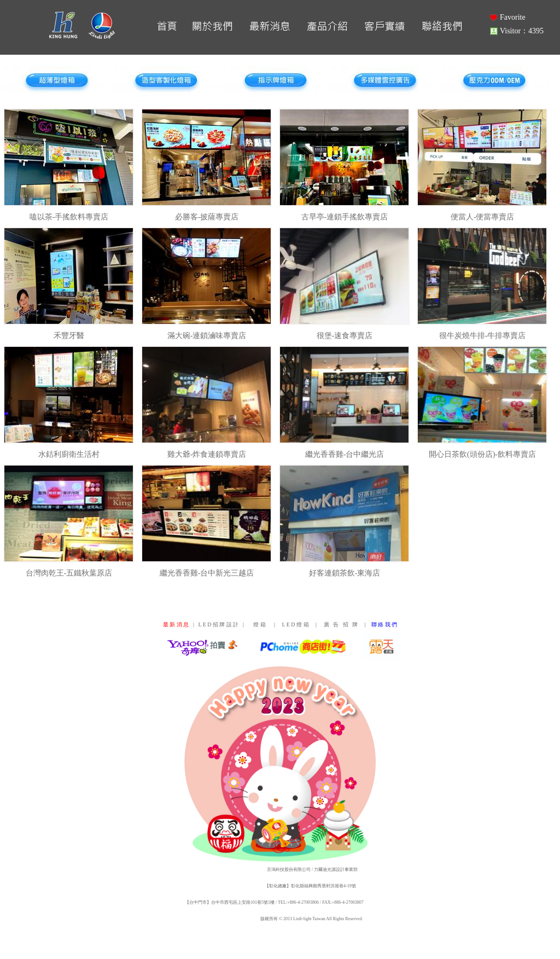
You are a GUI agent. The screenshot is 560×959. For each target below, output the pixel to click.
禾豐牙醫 (69, 336)
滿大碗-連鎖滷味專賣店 (207, 336)
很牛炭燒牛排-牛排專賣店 (483, 336)
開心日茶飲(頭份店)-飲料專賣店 (482, 454)
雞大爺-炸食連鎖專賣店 (207, 454)
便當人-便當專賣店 (483, 217)
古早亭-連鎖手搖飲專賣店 (345, 217)
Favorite (513, 17)
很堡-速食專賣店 (345, 336)
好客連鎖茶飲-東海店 (345, 573)
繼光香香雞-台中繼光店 (345, 454)
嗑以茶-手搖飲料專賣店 (69, 217)
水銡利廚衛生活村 (69, 454)
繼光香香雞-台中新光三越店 (207, 573)
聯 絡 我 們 (384, 624)
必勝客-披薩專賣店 (207, 217)
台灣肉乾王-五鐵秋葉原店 (69, 573)
